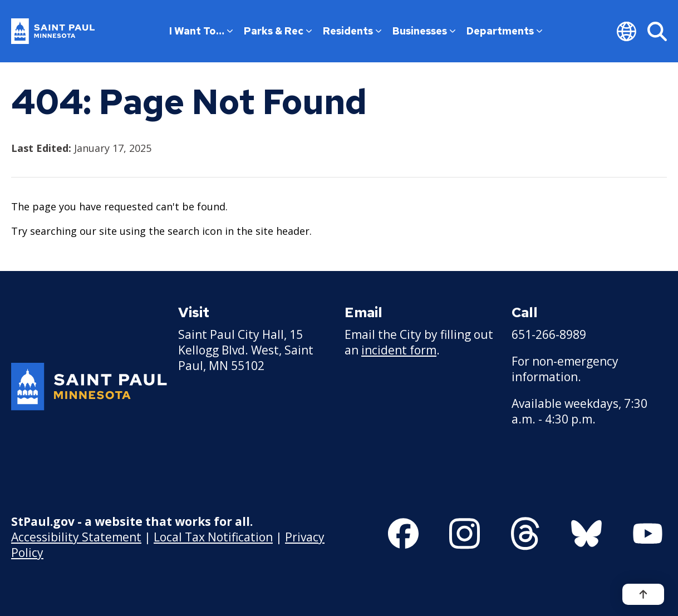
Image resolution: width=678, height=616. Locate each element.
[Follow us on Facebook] (403, 534)
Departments (504, 31)
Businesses (424, 31)
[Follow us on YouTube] (648, 534)
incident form (399, 350)
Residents (352, 31)
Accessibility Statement (76, 537)
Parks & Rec (278, 31)
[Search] (657, 31)
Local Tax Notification (213, 537)
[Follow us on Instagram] (465, 534)
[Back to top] (643, 594)
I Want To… (201, 31)
